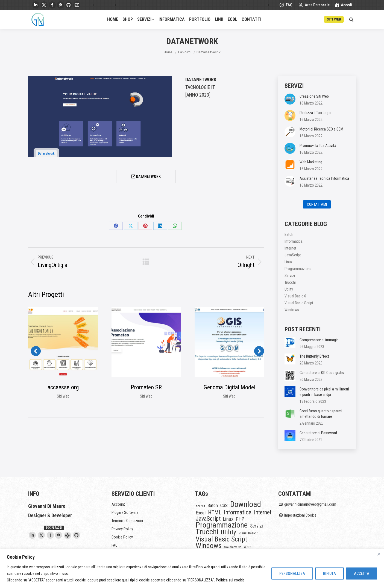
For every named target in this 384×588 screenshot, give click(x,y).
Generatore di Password (318, 433)
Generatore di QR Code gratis (322, 373)
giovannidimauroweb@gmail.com (307, 504)
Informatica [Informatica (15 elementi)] (238, 512)
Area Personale (314, 5)
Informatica (294, 241)
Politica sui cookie (230, 580)
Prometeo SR (146, 387)
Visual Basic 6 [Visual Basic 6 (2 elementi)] (248, 533)
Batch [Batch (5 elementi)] (213, 505)
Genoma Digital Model (229, 387)
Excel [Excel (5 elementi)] (201, 513)
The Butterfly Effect (314, 356)
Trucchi (290, 282)
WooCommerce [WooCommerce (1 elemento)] (233, 547)
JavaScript (293, 255)
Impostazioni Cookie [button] (297, 515)
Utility (289, 289)
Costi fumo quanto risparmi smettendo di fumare (321, 414)
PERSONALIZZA (292, 573)
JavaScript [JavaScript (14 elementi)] (208, 519)
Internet (290, 248)
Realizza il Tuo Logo (315, 113)
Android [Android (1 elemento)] (200, 506)
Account (118, 504)
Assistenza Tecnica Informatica (324, 178)
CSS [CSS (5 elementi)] (224, 505)
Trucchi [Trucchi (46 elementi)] (207, 532)
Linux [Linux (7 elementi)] (228, 519)
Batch (289, 234)
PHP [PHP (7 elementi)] (240, 519)
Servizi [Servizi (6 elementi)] (257, 526)
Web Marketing (311, 162)
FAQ (286, 5)
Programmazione (298, 269)
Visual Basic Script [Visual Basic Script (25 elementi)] (221, 539)
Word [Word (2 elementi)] (248, 547)
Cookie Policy (122, 537)
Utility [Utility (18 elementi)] (228, 532)
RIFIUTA (329, 573)
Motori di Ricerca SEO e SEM (321, 129)
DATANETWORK (146, 176)
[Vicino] (379, 554)
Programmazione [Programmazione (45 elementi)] (222, 525)
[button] (36, 351)
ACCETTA (362, 573)
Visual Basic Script (299, 303)
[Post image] (290, 99)
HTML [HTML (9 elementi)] (215, 513)
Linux (288, 262)
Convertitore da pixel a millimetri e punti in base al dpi (324, 392)
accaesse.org (63, 387)
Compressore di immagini (319, 340)
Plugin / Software (125, 512)
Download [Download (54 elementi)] (246, 504)
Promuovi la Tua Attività (318, 146)
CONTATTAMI (317, 204)
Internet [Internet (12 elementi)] (263, 512)
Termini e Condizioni (127, 521)
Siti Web (63, 396)
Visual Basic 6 (295, 296)
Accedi (344, 5)
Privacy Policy (122, 529)
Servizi (290, 276)
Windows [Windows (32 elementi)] (209, 546)
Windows (292, 310)
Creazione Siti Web (314, 96)
